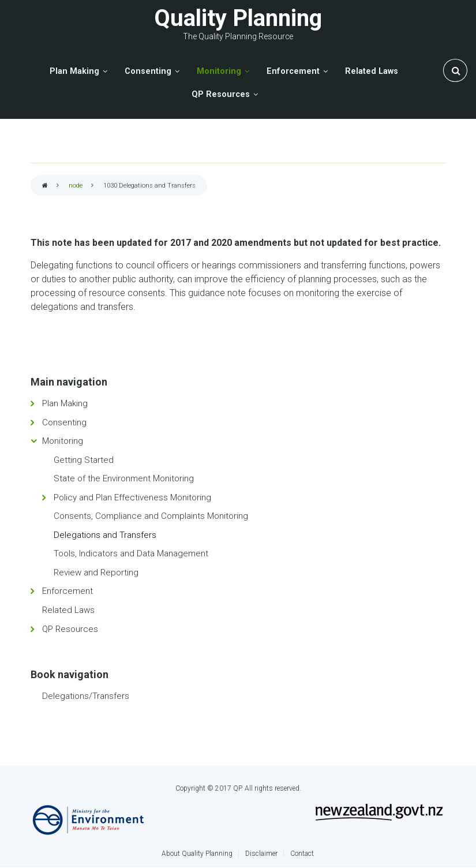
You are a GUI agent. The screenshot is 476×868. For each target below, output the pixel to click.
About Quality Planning (197, 854)
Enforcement (68, 591)
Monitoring (63, 441)
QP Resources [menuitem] (221, 94)
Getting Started (84, 460)
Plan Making (65, 403)
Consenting (64, 422)
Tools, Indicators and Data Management (131, 553)
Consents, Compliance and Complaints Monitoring (151, 516)
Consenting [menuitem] (148, 71)
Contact (302, 854)
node (76, 186)
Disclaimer (261, 854)
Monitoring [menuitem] (219, 71)
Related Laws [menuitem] (372, 71)
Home (45, 186)
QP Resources (70, 629)
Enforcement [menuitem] (293, 71)
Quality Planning (238, 18)
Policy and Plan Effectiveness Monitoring (132, 497)
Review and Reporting (96, 573)
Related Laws (68, 610)
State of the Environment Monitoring (124, 478)
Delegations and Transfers (105, 535)
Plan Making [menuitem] (74, 71)
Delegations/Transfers (86, 696)
